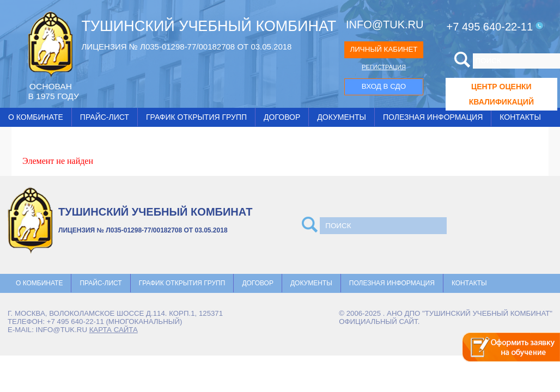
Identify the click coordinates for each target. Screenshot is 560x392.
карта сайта (114, 330)
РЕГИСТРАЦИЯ (384, 67)
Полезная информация (433, 117)
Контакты (520, 117)
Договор (282, 117)
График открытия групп (196, 117)
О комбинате (36, 117)
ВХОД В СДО (384, 86)
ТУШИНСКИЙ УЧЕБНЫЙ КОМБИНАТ (209, 26)
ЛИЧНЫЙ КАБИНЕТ (384, 49)
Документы (342, 117)
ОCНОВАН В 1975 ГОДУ (53, 91)
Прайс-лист (105, 117)
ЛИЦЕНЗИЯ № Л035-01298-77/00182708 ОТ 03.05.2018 (186, 47)
